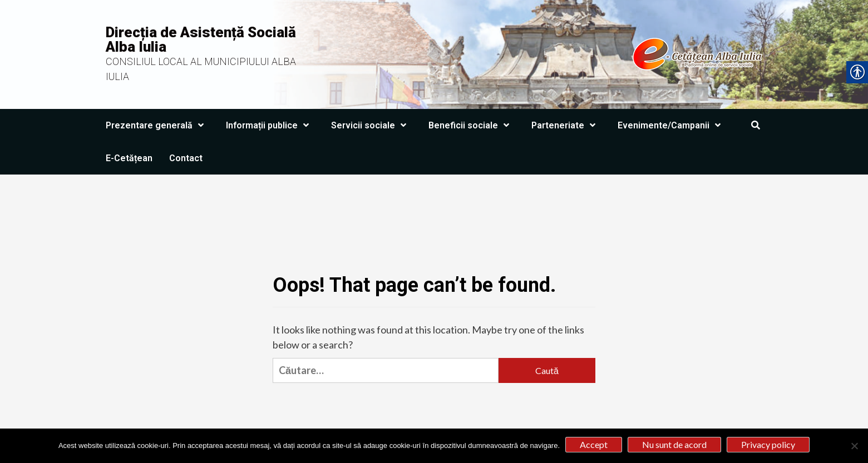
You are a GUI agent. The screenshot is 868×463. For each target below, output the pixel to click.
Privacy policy (768, 444)
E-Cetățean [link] (129, 158)
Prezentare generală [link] (157, 125)
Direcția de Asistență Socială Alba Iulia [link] (201, 39)
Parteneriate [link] (566, 125)
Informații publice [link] (270, 125)
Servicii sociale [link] (371, 125)
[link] (544, 53)
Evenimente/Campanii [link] (672, 125)
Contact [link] (186, 158)
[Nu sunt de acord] (854, 446)
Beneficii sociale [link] (472, 125)
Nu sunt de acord (674, 444)
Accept (594, 444)
